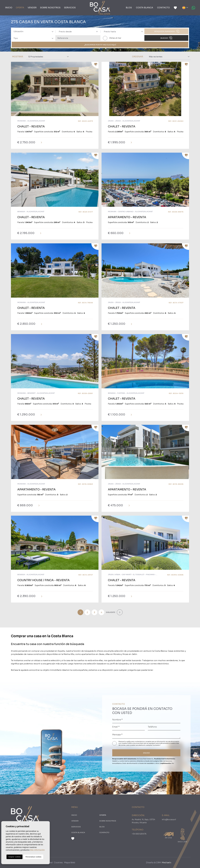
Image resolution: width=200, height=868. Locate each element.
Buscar (166, 38)
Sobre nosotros (50, 8)
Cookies (58, 863)
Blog (129, 8)
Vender (32, 8)
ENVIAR (146, 753)
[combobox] (33, 31)
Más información (37, 850)
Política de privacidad (135, 743)
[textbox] (34, 32)
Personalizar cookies (33, 857)
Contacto (163, 8)
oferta (20, 8)
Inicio (9, 8)
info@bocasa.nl (169, 820)
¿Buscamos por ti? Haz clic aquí (100, 45)
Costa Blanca (145, 8)
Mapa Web (70, 863)
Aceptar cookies (14, 857)
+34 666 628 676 (139, 834)
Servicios (70, 8)
